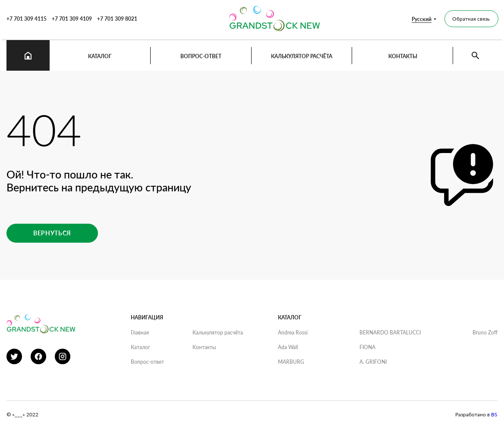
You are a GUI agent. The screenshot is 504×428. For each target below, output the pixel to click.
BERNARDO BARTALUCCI (390, 333)
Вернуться (52, 233)
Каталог (100, 56)
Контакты (403, 56)
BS (494, 414)
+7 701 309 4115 (27, 19)
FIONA (367, 347)
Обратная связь (471, 19)
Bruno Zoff (485, 333)
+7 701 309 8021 (117, 19)
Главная (140, 333)
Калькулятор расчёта (302, 56)
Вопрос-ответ (201, 56)
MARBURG (291, 362)
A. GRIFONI (373, 362)
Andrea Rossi (293, 333)
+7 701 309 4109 (72, 19)
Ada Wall (288, 347)
